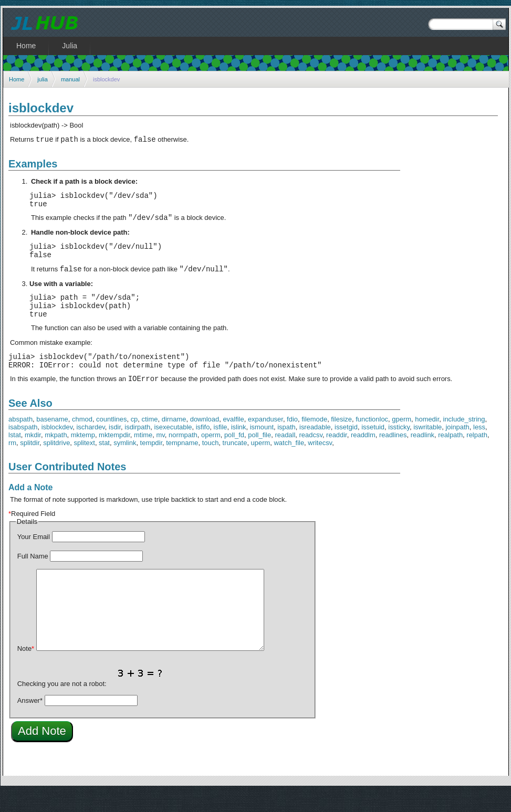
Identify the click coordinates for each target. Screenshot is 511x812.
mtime (143, 455)
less (479, 447)
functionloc (372, 440)
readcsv (311, 455)
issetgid (346, 447)
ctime (150, 440)
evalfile (233, 440)
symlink (125, 463)
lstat (15, 455)
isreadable (315, 447)
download (205, 440)
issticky (399, 447)
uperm (261, 463)
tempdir (151, 463)
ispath (286, 447)
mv (161, 455)
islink (239, 447)
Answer (30, 721)
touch (211, 463)
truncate (235, 463)
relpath (477, 455)
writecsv (320, 463)
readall (285, 455)
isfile (221, 447)
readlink (423, 455)
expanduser (265, 440)
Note (26, 669)
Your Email (34, 557)
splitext (85, 463)
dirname (174, 440)
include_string (464, 440)
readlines (393, 455)
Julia (70, 46)
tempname (182, 463)
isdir (115, 447)
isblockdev (57, 447)
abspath (20, 440)
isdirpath (137, 447)
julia (43, 79)
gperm (401, 440)
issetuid (373, 447)
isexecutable (173, 447)
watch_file (289, 463)
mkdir (33, 455)
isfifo (203, 447)
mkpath (56, 455)
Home (17, 79)
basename (52, 440)
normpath (183, 455)
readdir (337, 455)
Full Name (33, 577)
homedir (427, 440)
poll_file (259, 455)
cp (134, 440)
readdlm (363, 455)
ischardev (90, 447)
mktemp (83, 455)
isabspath (23, 447)
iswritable (427, 447)
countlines (111, 440)
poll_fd (234, 455)
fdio (292, 440)
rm (12, 463)
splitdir (30, 463)
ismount (262, 447)
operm (211, 455)
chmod (82, 440)
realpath (450, 455)
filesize (341, 440)
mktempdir (114, 455)
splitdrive (56, 463)
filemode (314, 440)
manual (70, 79)
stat (104, 463)
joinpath (457, 447)
